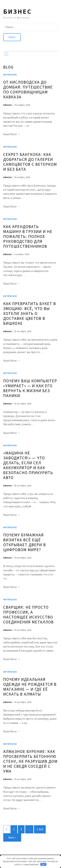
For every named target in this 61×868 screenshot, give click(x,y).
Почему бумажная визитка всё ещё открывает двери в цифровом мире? (25, 542)
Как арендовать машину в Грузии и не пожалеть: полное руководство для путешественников (28, 236)
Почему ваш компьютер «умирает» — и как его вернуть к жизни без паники (30, 388)
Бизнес (17, 11)
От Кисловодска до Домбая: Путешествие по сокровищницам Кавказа (28, 90)
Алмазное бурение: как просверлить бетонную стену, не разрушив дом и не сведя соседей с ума (30, 761)
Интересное (10, 75)
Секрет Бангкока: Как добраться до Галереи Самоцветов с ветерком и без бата (30, 162)
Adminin (7, 105)
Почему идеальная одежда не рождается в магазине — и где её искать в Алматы (30, 687)
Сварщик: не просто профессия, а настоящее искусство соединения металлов (28, 615)
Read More (12, 134)
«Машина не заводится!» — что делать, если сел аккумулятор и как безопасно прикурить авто (28, 465)
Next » (12, 837)
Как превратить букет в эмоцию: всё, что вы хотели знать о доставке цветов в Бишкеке (30, 313)
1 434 (40, 829)
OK (43, 864)
